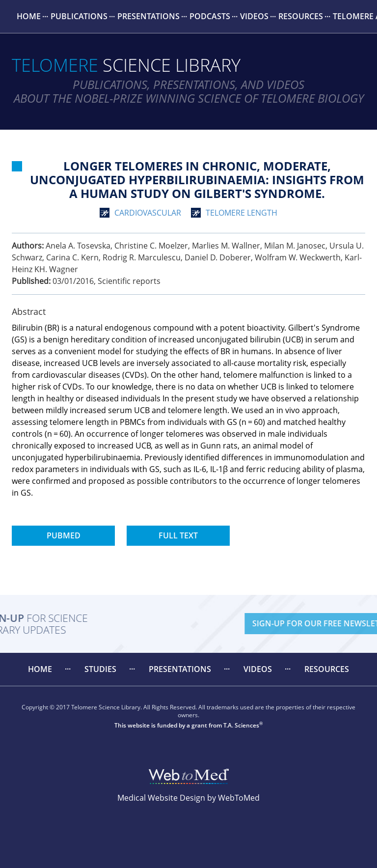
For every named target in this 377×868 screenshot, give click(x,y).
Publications (79, 16)
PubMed (64, 535)
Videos (254, 16)
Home (29, 16)
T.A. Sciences (241, 725)
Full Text (178, 535)
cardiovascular (148, 213)
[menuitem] (29, 16)
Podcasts (210, 16)
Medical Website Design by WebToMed (188, 798)
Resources (301, 16)
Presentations (148, 16)
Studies (100, 669)
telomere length (242, 213)
